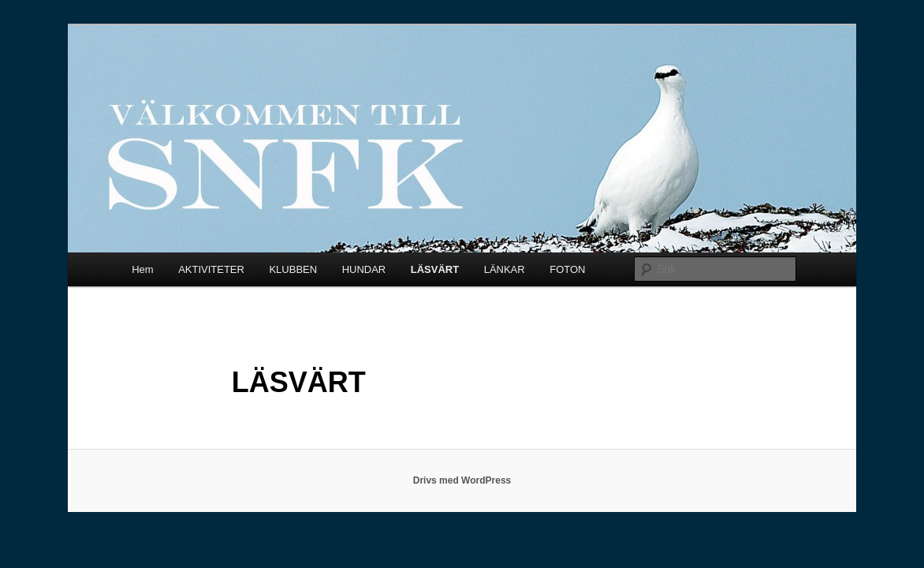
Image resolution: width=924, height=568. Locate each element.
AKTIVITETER (211, 269)
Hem (142, 269)
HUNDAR (364, 269)
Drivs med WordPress (462, 480)
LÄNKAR (505, 269)
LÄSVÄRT (435, 269)
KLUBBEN (293, 269)
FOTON (567, 269)
